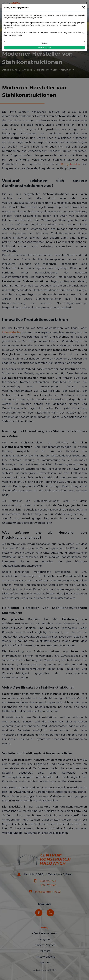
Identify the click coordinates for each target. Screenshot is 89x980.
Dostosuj (45, 43)
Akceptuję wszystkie (44, 48)
